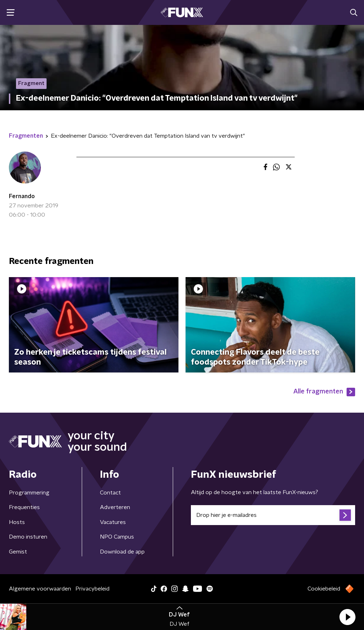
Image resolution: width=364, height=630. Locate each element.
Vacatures (113, 522)
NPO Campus (117, 537)
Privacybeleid (92, 589)
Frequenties (24, 507)
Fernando (22, 196)
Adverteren (115, 507)
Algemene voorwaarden (40, 589)
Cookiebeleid (324, 589)
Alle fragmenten (324, 392)
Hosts (17, 522)
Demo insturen (28, 537)
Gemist (18, 552)
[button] (347, 617)
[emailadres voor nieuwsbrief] (273, 515)
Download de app (122, 552)
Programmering (29, 493)
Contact (110, 493)
